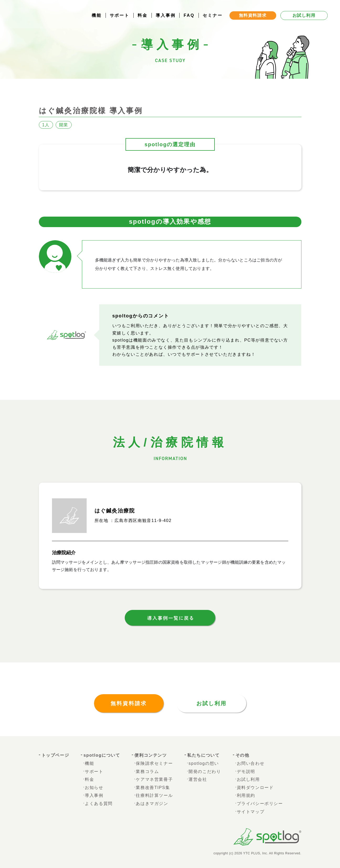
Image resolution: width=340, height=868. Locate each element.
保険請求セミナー (154, 763)
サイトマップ (251, 812)
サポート (120, 17)
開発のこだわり (205, 772)
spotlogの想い (204, 763)
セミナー (213, 17)
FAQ (189, 17)
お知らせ (94, 788)
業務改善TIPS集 (153, 788)
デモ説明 (246, 772)
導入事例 (166, 17)
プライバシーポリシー (260, 804)
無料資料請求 (129, 703)
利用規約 (246, 795)
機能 (97, 17)
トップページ (55, 755)
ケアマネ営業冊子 (154, 779)
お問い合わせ (251, 763)
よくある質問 (99, 804)
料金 (143, 17)
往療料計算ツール (154, 795)
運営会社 (198, 779)
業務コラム (147, 772)
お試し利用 (211, 703)
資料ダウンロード (255, 788)
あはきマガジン (152, 804)
